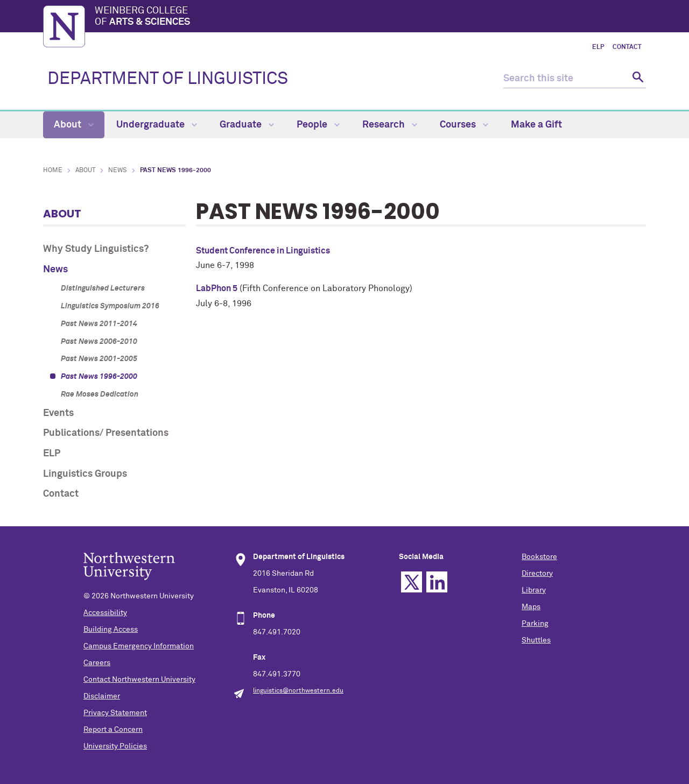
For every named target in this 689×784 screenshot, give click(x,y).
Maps (531, 607)
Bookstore (539, 557)
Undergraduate (157, 125)
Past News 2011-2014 (99, 324)
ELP (598, 47)
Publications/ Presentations (106, 433)
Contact (627, 47)
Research (390, 125)
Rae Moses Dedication (100, 394)
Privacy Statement (115, 713)
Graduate (247, 125)
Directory (537, 574)
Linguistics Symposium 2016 (110, 306)
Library (534, 590)
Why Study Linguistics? (96, 249)
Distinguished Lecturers (103, 288)
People (318, 125)
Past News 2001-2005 (99, 359)
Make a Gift (536, 125)
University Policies (115, 746)
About (74, 125)
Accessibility (105, 613)
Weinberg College (370, 17)
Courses (464, 125)
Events (58, 413)
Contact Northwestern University (139, 680)
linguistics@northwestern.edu (298, 691)
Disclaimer (102, 696)
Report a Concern (113, 730)
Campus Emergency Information (139, 646)
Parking (535, 624)
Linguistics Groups (85, 474)
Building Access (111, 630)
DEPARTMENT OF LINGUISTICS (168, 79)
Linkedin (437, 582)
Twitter (412, 582)
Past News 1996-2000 (99, 377)
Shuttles (536, 640)
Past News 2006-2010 (99, 342)
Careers (97, 663)
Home (53, 171)
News (118, 171)
